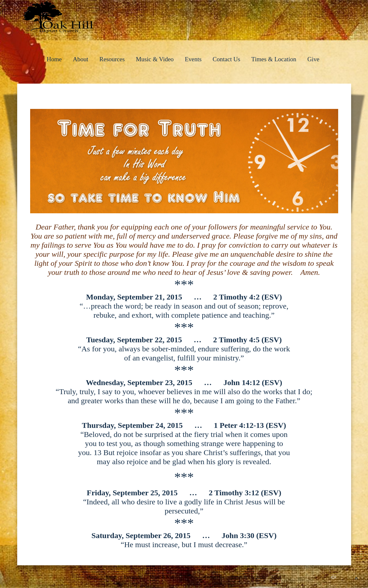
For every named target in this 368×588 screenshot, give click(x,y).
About (81, 59)
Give (313, 59)
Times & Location (274, 59)
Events (193, 59)
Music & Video (155, 59)
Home (54, 59)
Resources (112, 59)
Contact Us (226, 59)
